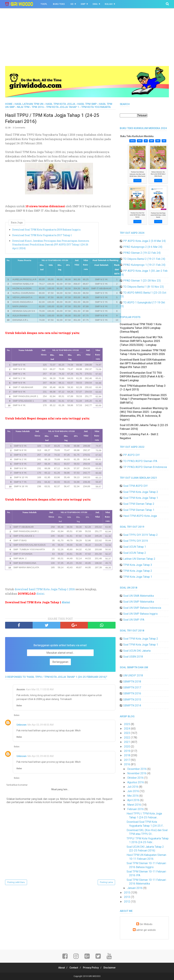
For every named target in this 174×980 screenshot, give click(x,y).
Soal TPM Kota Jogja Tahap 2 (141, 492)
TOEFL (44, 4)
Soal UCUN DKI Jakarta (137, 651)
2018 (127, 755)
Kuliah (109, 4)
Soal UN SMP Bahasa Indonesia (142, 608)
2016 (127, 764)
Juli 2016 (133, 787)
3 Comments (19, 129)
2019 (127, 751)
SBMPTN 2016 (132, 693)
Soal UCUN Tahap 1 (135, 547)
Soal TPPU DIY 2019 (136, 541)
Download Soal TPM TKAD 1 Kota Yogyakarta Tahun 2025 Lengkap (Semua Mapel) (141, 328)
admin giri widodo (146, 930)
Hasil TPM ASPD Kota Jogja (140, 516)
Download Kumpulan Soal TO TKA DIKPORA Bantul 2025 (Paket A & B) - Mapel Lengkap (142, 377)
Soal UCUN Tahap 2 (135, 553)
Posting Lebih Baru (16, 883)
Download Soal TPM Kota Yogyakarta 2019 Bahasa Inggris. (47, 231)
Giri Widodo (146, 924)
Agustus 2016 (136, 782)
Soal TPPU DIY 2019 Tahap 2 (140, 535)
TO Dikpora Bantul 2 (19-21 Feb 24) (144, 259)
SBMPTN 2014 (132, 705)
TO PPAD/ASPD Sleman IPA (140, 461)
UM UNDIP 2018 (133, 675)
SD (72, 4)
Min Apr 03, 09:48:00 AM (41, 726)
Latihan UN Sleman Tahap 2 (139, 559)
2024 (127, 729)
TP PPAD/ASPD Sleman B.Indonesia (145, 467)
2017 (127, 760)
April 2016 (134, 800)
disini (40, 595)
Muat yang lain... (60, 790)
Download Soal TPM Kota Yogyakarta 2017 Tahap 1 (42, 236)
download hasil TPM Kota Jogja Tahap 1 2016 (45, 590)
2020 (127, 747)
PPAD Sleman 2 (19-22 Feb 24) (142, 253)
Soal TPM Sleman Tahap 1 (139, 510)
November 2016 (137, 773)
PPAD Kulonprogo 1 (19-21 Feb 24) (144, 265)
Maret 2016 (134, 805)
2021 (127, 742)
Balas (19, 707)
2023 (127, 733)
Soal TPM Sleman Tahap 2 (139, 504)
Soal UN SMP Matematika (139, 602)
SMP (83, 4)
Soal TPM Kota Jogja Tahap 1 (141, 498)
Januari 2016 (135, 888)
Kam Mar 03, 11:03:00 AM (40, 691)
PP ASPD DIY (131, 455)
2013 (127, 897)
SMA (95, 4)
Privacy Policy (92, 968)
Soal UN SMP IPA (134, 620)
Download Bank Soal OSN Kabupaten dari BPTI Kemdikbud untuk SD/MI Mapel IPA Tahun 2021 (143, 363)
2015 (127, 893)
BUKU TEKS (59, 4)
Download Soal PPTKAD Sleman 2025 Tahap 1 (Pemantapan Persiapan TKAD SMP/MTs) (144, 399)
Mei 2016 (133, 796)
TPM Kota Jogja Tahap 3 (138, 565)
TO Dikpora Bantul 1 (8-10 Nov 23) (143, 287)
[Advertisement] (87, 41)
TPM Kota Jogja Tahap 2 (138, 571)
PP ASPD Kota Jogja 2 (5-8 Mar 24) (144, 241)
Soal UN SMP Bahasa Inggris (140, 614)
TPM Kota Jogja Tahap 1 (138, 577)
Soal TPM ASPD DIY (135, 486)
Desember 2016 (137, 769)
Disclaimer (112, 968)
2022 (127, 738)
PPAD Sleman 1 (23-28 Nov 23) (142, 281)
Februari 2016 (136, 809)
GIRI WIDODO (94, 976)
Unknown (21, 726)
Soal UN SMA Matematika (138, 596)
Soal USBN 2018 (133, 657)
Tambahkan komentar (17, 786)
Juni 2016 (133, 791)
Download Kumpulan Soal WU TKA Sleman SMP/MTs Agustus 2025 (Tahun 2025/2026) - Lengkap (141, 341)
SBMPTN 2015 (132, 700)
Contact (73, 968)
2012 (127, 902)
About (59, 968)
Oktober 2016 (136, 778)
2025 (127, 724)
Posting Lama (106, 883)
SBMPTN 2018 (132, 682)
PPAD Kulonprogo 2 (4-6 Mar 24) (143, 247)
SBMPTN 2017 (132, 688)
